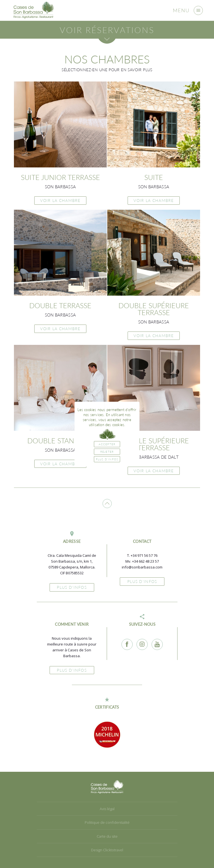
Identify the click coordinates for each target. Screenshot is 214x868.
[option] (107, 735)
